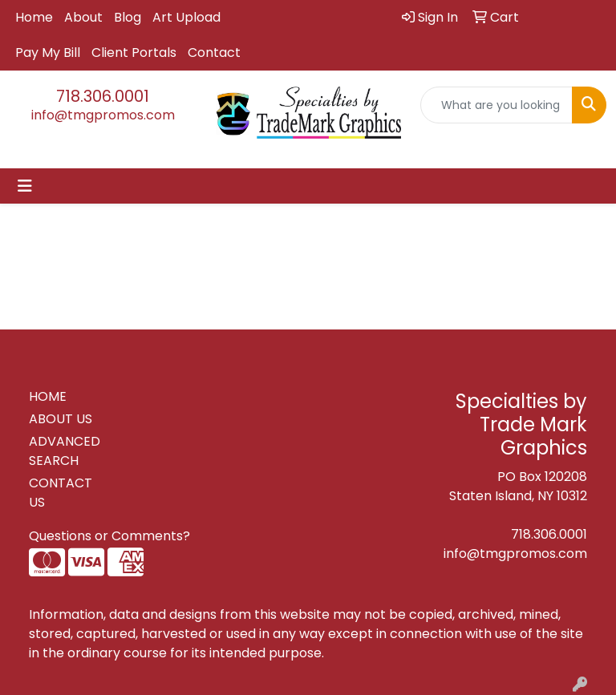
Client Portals (134, 53)
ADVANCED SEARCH (65, 451)
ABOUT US (61, 419)
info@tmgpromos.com (103, 115)
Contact (214, 53)
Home (34, 17)
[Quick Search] (496, 105)
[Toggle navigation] (25, 186)
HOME (48, 396)
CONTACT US (61, 493)
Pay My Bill (48, 53)
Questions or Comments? (109, 536)
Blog (128, 17)
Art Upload (186, 17)
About (83, 17)
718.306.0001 (103, 96)
